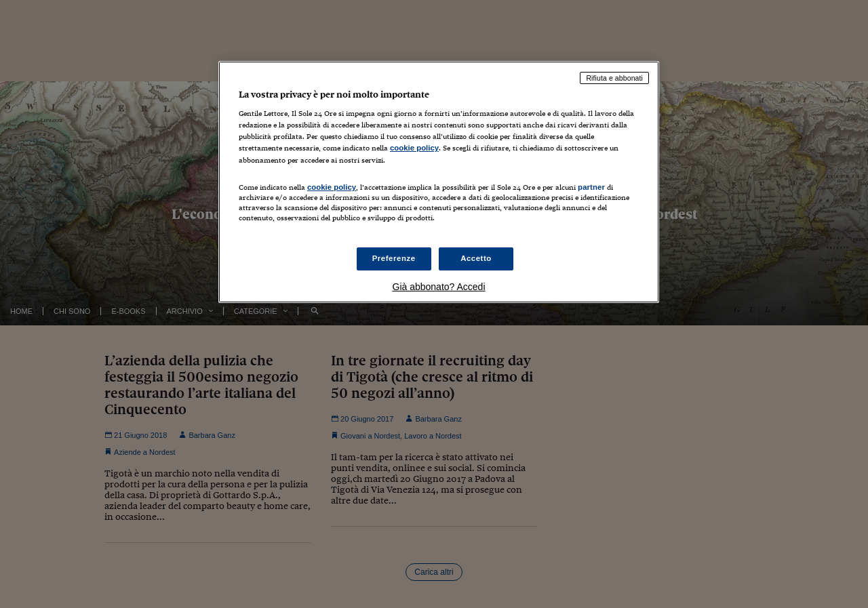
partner (591, 187)
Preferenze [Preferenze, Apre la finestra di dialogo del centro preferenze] (394, 258)
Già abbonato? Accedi (439, 287)
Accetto (476, 258)
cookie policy (414, 148)
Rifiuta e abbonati (614, 78)
